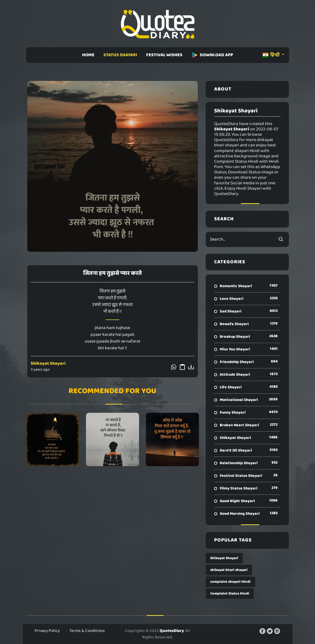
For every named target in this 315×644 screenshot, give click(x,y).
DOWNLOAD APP (212, 55)
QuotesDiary (172, 631)
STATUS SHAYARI (120, 55)
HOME (88, 55)
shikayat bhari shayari (229, 570)
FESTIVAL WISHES (164, 55)
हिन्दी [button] (272, 55)
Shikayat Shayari (48, 363)
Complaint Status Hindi (230, 594)
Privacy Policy (47, 631)
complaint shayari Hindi (230, 582)
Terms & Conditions (87, 631)
